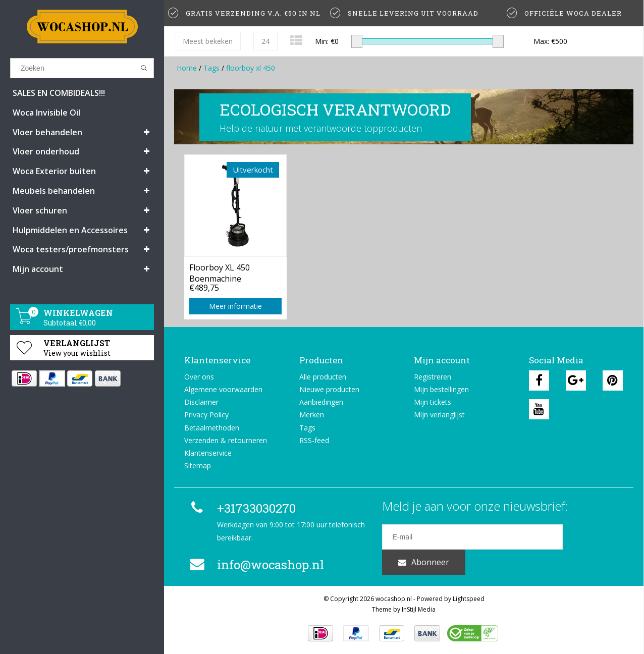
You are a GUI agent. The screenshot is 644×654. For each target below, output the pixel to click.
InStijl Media (419, 608)
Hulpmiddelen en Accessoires (70, 230)
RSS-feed (314, 440)
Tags (211, 68)
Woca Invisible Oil (46, 113)
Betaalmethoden (212, 428)
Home (187, 68)
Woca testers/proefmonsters (71, 249)
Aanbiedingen (321, 402)
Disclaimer (201, 402)
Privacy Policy (206, 415)
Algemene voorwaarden (223, 389)
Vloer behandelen (47, 132)
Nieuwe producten (329, 389)
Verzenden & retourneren (226, 440)
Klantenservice (208, 453)
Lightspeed (469, 598)
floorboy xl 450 (251, 68)
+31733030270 (241, 508)
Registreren (433, 377)
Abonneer (593, 537)
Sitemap (198, 466)
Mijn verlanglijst (439, 415)
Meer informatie (235, 306)
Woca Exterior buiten (54, 171)
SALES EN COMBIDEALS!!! (59, 93)
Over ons (199, 377)
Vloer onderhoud (46, 151)
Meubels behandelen (54, 191)
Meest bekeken (208, 41)
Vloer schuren (40, 210)
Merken (312, 415)
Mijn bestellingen (441, 389)
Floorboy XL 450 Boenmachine (220, 272)
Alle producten (323, 377)
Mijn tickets (433, 402)
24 (265, 41)
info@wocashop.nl (255, 565)
